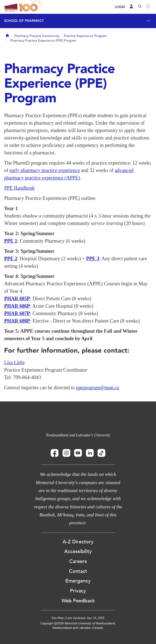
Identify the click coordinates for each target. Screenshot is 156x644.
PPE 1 (11, 241)
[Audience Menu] (131, 7)
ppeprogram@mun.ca (98, 388)
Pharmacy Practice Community (37, 36)
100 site (32, 7)
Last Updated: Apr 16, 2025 (85, 618)
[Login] (120, 7)
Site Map (58, 618)
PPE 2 (11, 259)
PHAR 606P (17, 306)
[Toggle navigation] (148, 7)
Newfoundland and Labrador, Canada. (78, 628)
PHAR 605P (17, 299)
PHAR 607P (17, 313)
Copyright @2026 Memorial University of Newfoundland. (78, 623)
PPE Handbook (19, 188)
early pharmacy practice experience (45, 170)
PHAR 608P (17, 321)
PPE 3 (93, 259)
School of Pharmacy (24, 21)
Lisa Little (14, 363)
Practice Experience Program (85, 36)
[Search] (140, 7)
